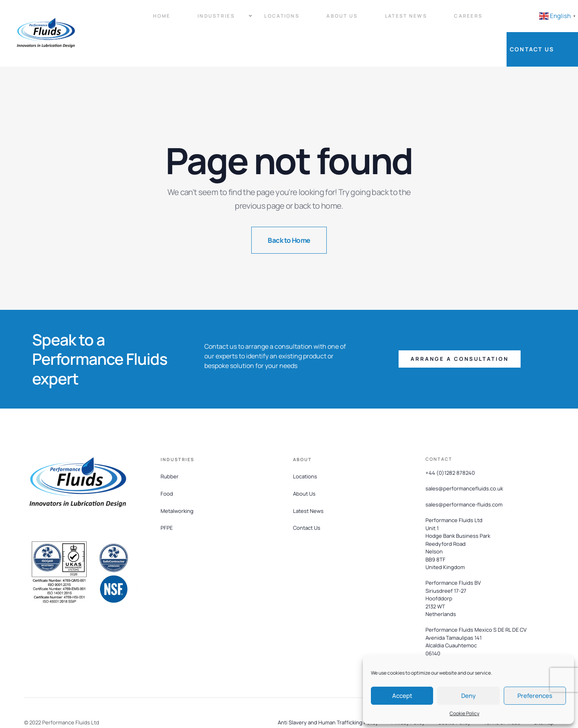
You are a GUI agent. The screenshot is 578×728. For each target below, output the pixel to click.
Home (147, 20)
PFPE (167, 502)
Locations (258, 20)
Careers (424, 20)
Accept (402, 696)
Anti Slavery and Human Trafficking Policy (328, 697)
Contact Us (546, 20)
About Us (312, 20)
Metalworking (177, 485)
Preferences (535, 696)
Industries (199, 20)
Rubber (170, 451)
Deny (468, 696)
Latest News (369, 20)
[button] (460, 334)
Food (167, 468)
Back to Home (289, 215)
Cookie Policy (464, 713)
